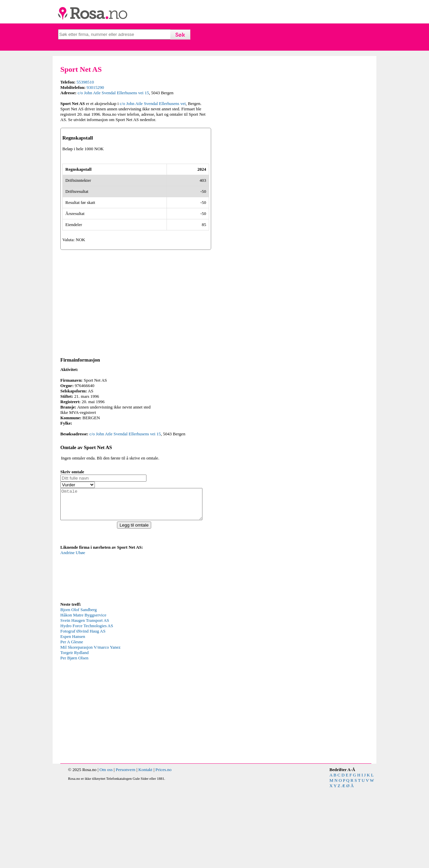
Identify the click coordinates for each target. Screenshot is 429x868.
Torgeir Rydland (75, 732)
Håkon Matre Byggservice (83, 694)
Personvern (126, 849)
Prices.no (164, 849)
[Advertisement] (136, 376)
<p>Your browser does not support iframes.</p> (111, 655)
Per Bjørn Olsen (74, 737)
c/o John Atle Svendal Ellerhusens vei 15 (113, 93)
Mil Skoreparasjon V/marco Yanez (90, 727)
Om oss (106, 849)
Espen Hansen (73, 716)
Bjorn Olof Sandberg (79, 689)
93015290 (95, 87)
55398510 (85, 82)
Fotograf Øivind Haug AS (83, 711)
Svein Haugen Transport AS (85, 700)
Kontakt (145, 849)
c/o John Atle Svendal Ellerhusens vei (153, 103)
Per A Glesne (72, 721)
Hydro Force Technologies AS (87, 705)
